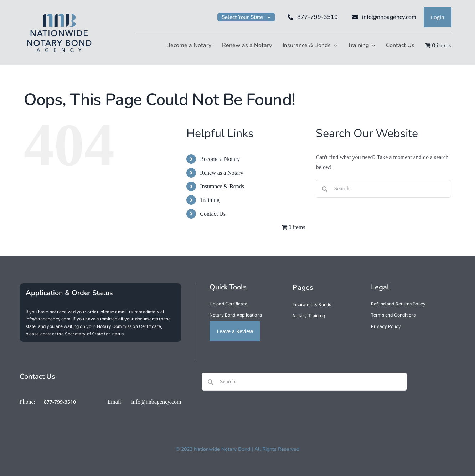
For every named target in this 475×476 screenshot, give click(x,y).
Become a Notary (220, 159)
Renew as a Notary (221, 173)
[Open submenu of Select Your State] (271, 17)
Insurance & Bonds (222, 186)
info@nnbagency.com (156, 402)
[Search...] (383, 189)
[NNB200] (59, 13)
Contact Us (213, 214)
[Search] (325, 189)
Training (210, 200)
